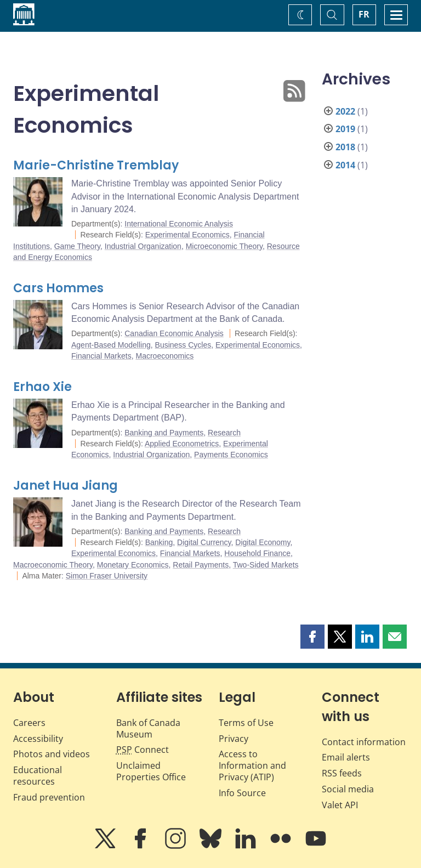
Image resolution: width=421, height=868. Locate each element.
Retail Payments (201, 565)
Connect (143, 750)
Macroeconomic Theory (53, 565)
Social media (348, 789)
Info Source (242, 793)
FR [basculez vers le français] (364, 14)
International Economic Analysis (179, 224)
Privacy (234, 739)
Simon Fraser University (107, 576)
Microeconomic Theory (224, 246)
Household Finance (257, 553)
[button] (312, 637)
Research (224, 433)
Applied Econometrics (182, 444)
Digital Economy (263, 542)
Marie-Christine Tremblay (96, 165)
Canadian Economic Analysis (174, 333)
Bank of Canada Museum (148, 728)
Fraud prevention (49, 797)
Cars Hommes (58, 288)
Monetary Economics (133, 565)
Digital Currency (204, 542)
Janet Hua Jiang (66, 486)
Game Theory (77, 246)
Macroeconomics (164, 356)
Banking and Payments (164, 433)
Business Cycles (183, 345)
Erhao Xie (42, 387)
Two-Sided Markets (266, 565)
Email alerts (346, 757)
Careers (29, 723)
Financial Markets (101, 356)
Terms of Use (246, 723)
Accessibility (38, 739)
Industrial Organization (143, 246)
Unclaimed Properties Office (151, 771)
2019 (345, 129)
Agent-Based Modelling (111, 345)
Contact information (364, 742)
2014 (345, 165)
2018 (345, 147)
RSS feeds (342, 773)
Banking (159, 542)
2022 (345, 111)
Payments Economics (231, 455)
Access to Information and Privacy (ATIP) (252, 765)
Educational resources (38, 776)
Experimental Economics (187, 235)
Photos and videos (52, 754)
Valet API (340, 805)
